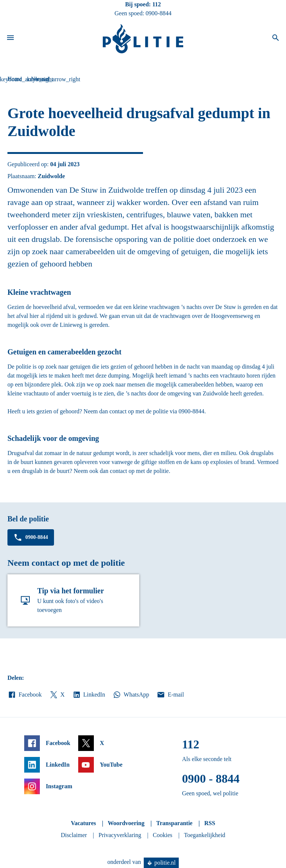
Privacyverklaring (120, 835)
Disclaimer (74, 835)
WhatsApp (131, 695)
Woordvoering (126, 823)
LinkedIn (89, 695)
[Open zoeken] (276, 39)
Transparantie (174, 823)
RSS (209, 823)
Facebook (25, 695)
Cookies (162, 835)
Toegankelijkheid (205, 835)
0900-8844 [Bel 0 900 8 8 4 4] (158, 13)
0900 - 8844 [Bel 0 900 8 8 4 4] (211, 779)
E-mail (170, 695)
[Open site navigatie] (10, 39)
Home (15, 79)
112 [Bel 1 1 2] (157, 4)
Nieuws (40, 79)
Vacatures (83, 823)
